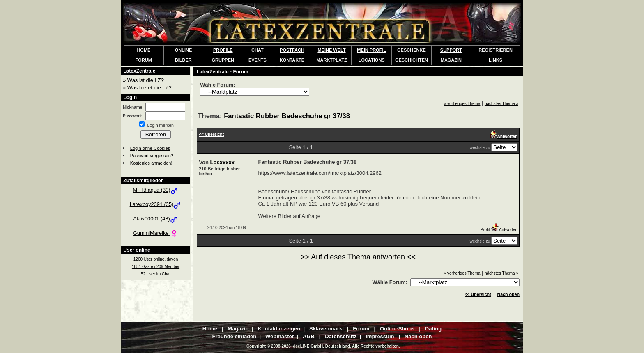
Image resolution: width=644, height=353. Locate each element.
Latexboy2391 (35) (156, 204)
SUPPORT (451, 50)
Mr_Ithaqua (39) (155, 190)
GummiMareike (156, 233)
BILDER (183, 60)
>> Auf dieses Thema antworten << (358, 257)
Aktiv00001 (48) (156, 219)
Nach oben (508, 294)
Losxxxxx (222, 162)
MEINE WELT (331, 50)
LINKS (496, 60)
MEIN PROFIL (371, 50)
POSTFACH (292, 50)
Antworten (504, 230)
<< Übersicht (478, 294)
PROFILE (223, 50)
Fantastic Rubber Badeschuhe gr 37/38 (287, 116)
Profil (485, 230)
